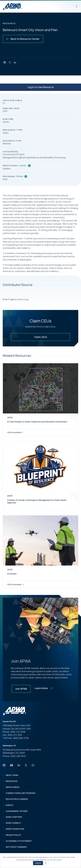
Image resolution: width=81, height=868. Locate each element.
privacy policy (56, 860)
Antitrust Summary (16, 847)
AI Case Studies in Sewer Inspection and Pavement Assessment (37, 422)
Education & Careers (17, 799)
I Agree (38, 863)
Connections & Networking (21, 793)
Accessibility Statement (19, 841)
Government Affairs (17, 811)
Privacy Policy (13, 835)
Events (9, 805)
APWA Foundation (15, 829)
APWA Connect (13, 823)
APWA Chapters (14, 817)
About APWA (12, 775)
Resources (12, 781)
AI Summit (12, 574)
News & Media (13, 787)
